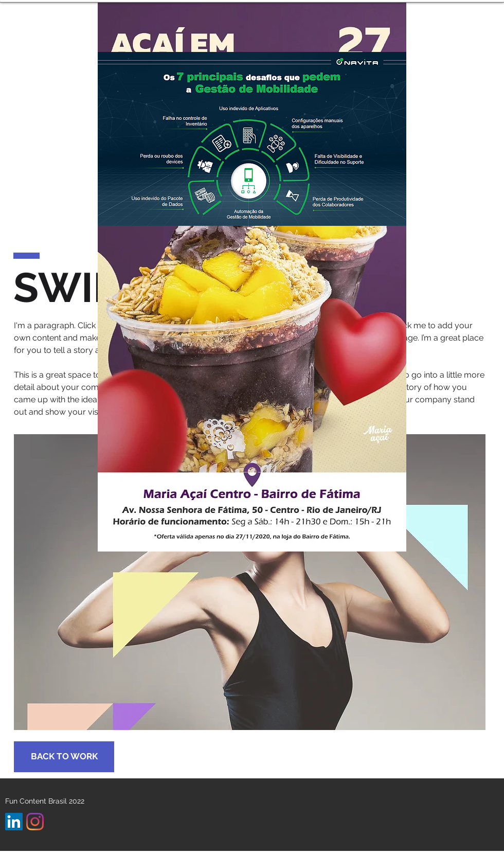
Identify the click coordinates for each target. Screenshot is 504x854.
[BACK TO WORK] (64, 757)
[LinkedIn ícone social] (14, 822)
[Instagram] (35, 822)
